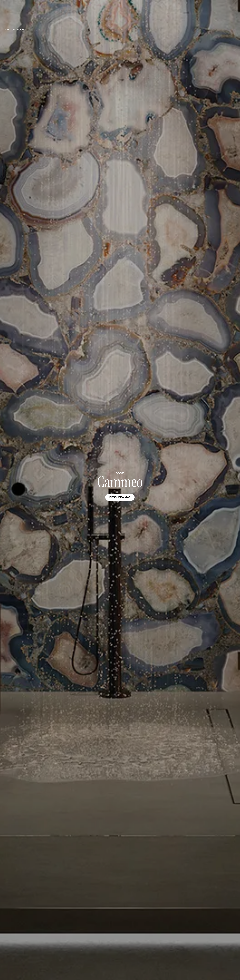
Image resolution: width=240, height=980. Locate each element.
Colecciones (19, 30)
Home (7, 30)
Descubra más (120, 497)
